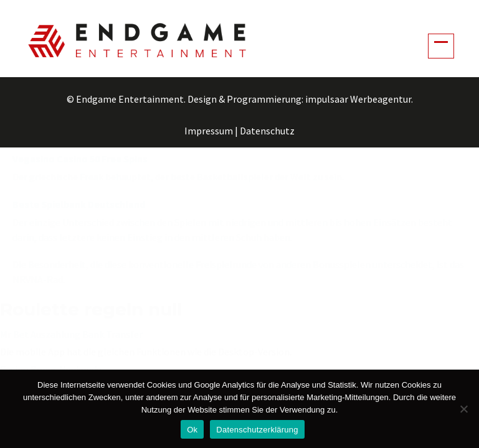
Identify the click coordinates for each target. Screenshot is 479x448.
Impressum (209, 131)
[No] (463, 409)
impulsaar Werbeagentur (358, 99)
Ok (192, 430)
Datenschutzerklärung (257, 430)
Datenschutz (267, 131)
